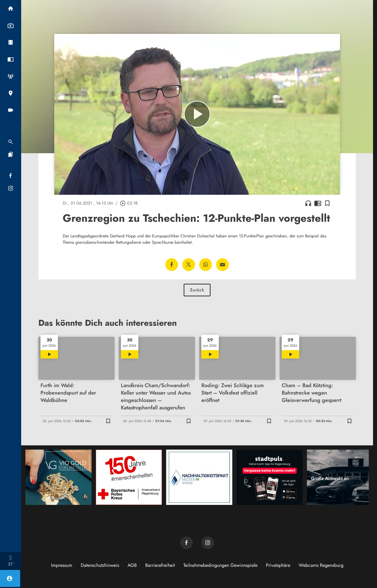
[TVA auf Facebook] (187, 543)
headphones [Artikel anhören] (308, 203)
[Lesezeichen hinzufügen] (327, 203)
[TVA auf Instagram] (208, 543)
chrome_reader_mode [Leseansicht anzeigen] (318, 203)
